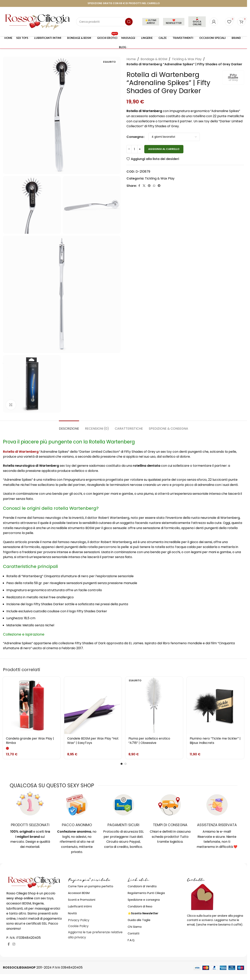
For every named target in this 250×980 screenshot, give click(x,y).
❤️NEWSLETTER (174, 22)
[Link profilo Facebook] (139, 186)
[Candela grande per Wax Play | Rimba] (32, 705)
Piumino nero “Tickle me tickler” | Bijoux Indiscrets (215, 741)
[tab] (69, 427)
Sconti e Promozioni (82, 900)
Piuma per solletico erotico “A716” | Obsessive (149, 741)
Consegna (135, 137)
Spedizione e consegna (144, 900)
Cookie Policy (78, 926)
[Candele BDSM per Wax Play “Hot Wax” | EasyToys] (93, 705)
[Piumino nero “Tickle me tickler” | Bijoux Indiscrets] (215, 705)
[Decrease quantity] (129, 149)
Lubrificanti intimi (80, 906)
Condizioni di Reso (140, 906)
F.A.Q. (131, 940)
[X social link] (144, 186)
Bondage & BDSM (154, 59)
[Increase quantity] (140, 149)
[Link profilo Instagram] (14, 944)
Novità (72, 913)
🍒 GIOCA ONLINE (197, 22)
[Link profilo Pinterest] (149, 186)
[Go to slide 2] (125, 764)
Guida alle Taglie (139, 920)
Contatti (133, 933)
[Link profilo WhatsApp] (154, 186)
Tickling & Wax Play (187, 59)
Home (131, 59)
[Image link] (34, 882)
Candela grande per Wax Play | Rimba (30, 741)
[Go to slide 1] (122, 764)
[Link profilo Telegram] (159, 186)
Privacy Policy (79, 920)
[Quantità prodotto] (134, 149)
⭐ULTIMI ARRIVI (151, 22)
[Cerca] (105, 22)
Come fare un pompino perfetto (91, 886)
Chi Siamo (135, 927)
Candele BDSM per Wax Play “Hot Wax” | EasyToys (93, 741)
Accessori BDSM (79, 893)
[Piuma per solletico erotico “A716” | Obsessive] (154, 705)
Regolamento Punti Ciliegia (146, 893)
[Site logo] (38, 21)
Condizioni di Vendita (142, 886)
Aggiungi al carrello (164, 149)
